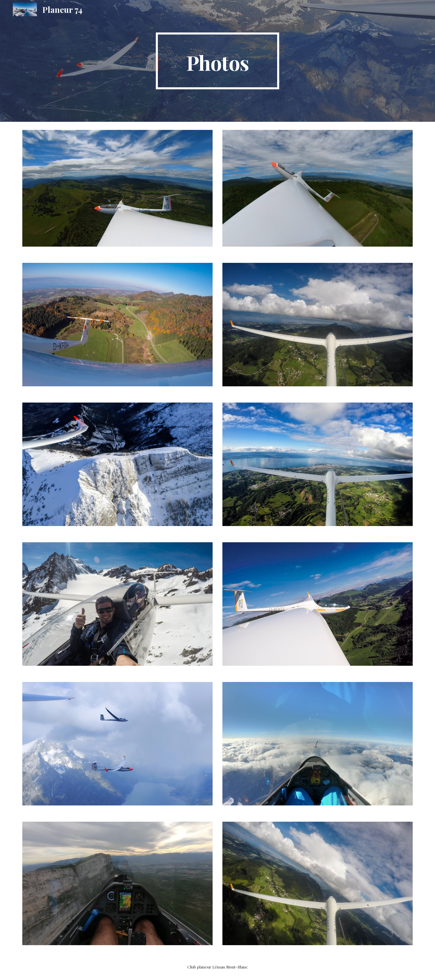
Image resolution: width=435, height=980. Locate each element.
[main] (217, 61)
